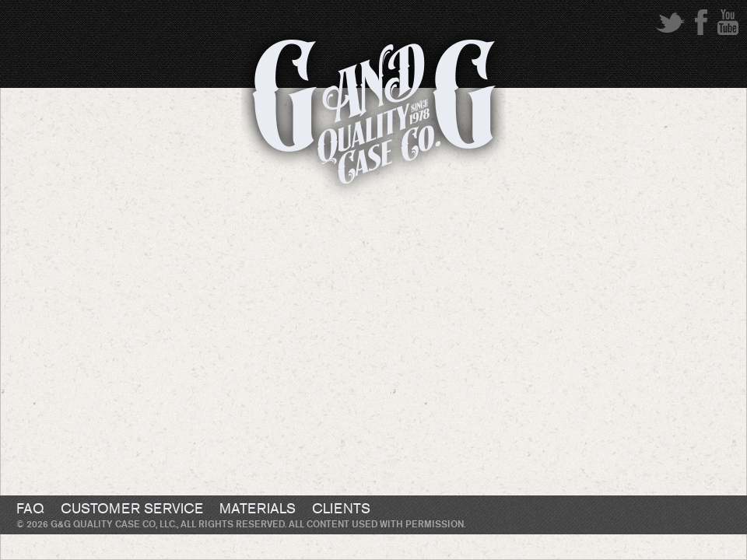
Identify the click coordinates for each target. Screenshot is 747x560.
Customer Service (132, 509)
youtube (728, 22)
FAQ (30, 509)
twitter (670, 22)
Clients (341, 509)
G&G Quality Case (373, 119)
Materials (258, 509)
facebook (701, 22)
